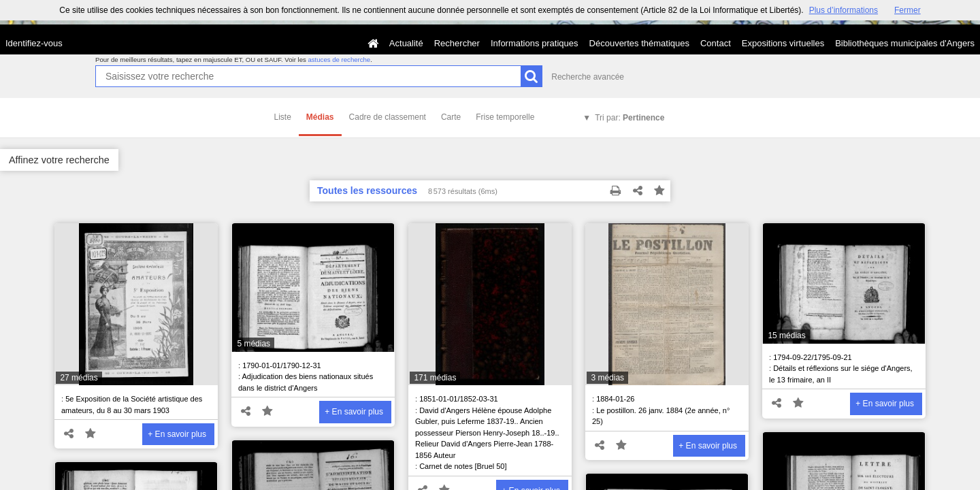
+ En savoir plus (177, 434)
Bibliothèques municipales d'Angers (905, 43)
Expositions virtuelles (783, 43)
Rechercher (457, 43)
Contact (716, 43)
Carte (451, 117)
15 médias (786, 336)
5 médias (254, 344)
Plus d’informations (844, 10)
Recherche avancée (588, 77)
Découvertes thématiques (639, 43)
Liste (283, 117)
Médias (320, 117)
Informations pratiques (535, 43)
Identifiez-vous (34, 43)
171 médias (435, 378)
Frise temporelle (505, 117)
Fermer (908, 10)
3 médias (607, 378)
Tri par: (630, 118)
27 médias (79, 378)
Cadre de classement (388, 117)
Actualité (406, 43)
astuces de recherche (339, 60)
